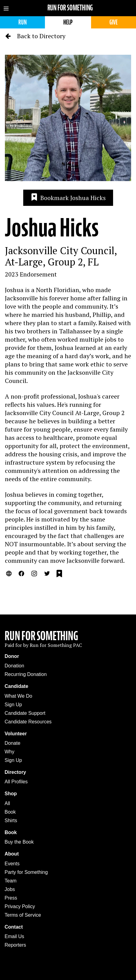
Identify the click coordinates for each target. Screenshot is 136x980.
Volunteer (16, 734)
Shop (11, 794)
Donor (12, 656)
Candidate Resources (28, 722)
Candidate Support (25, 713)
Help (68, 22)
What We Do (18, 696)
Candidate (16, 686)
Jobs (10, 889)
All (7, 803)
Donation (14, 666)
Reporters (15, 945)
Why (9, 752)
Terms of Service (23, 915)
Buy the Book (19, 842)
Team (11, 881)
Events (12, 864)
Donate (13, 743)
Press (11, 898)
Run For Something (41, 636)
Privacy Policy (20, 906)
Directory (15, 772)
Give (114, 22)
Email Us (14, 936)
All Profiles (16, 782)
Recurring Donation (26, 674)
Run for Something (70, 8)
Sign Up (13, 705)
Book (10, 812)
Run (22, 22)
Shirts (11, 820)
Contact (14, 927)
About (12, 854)
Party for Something (26, 872)
